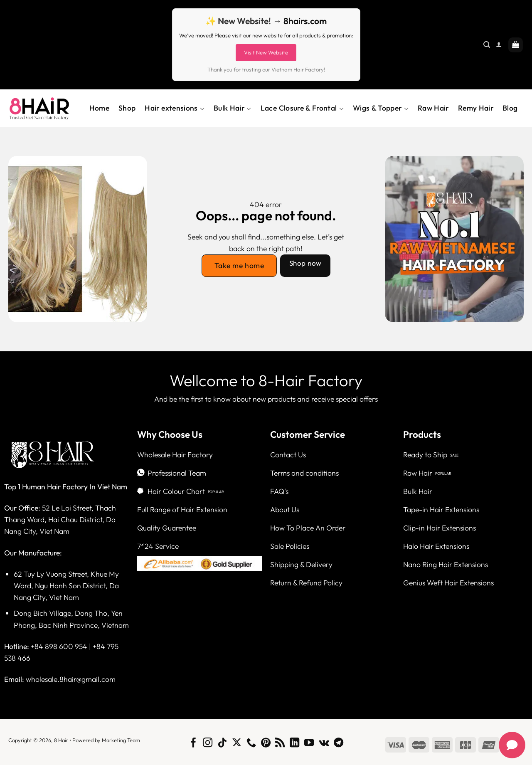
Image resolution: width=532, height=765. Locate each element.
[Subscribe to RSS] (280, 743)
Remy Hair (476, 108)
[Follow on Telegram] (339, 743)
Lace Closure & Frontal (302, 108)
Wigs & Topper (381, 108)
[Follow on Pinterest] (265, 743)
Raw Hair (433, 108)
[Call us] (251, 743)
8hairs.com (305, 21)
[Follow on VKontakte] (324, 743)
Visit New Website (266, 52)
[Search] (487, 45)
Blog (510, 108)
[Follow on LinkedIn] (294, 743)
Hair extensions (175, 108)
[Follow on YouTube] (309, 743)
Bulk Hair (233, 108)
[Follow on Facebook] (193, 743)
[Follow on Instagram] (208, 743)
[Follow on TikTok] (222, 743)
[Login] (499, 45)
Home (99, 108)
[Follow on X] (237, 743)
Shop (127, 108)
